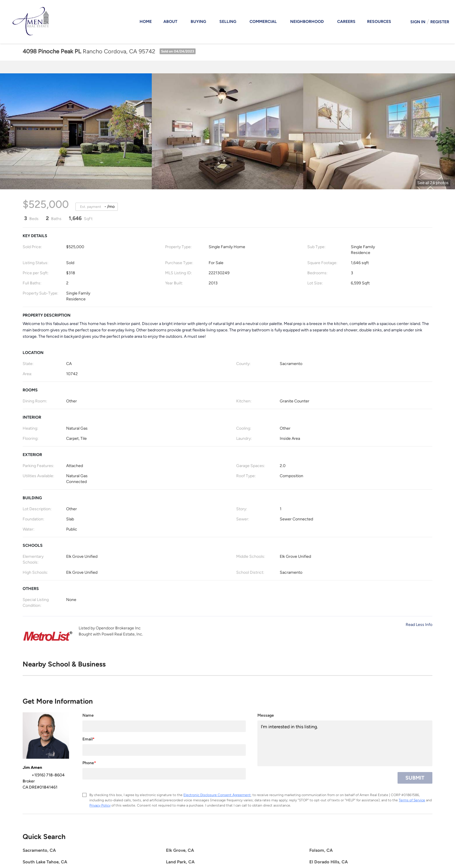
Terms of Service (412, 800)
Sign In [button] (418, 22)
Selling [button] (228, 22)
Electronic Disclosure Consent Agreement (217, 795)
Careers (346, 22)
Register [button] (440, 22)
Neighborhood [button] (307, 22)
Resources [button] (379, 22)
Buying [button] (198, 22)
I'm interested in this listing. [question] (345, 743)
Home (146, 22)
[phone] (164, 774)
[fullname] (164, 726)
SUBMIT (415, 778)
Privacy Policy (100, 805)
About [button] (170, 22)
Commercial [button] (263, 22)
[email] (164, 750)
